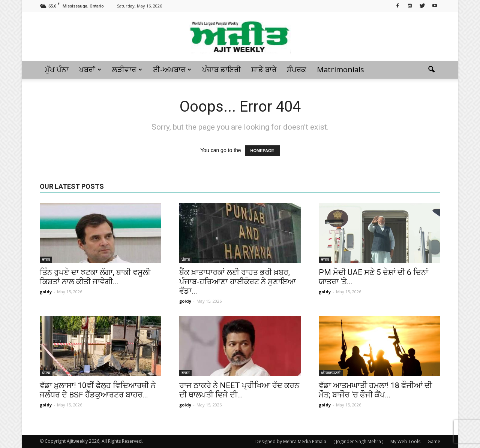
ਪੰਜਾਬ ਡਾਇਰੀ (221, 69)
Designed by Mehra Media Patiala (291, 441)
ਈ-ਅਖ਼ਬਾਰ (172, 69)
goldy (46, 292)
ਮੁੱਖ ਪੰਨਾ (57, 69)
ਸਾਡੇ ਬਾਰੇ (264, 69)
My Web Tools (405, 441)
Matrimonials (340, 69)
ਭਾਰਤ (46, 260)
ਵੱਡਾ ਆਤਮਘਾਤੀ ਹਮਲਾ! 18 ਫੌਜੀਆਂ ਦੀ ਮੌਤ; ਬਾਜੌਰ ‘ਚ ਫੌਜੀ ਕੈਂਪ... (375, 390)
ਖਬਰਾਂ (90, 69)
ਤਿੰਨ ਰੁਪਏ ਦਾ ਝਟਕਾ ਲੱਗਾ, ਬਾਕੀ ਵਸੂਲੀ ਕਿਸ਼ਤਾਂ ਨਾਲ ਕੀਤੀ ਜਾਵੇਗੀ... (95, 277)
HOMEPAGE (262, 151)
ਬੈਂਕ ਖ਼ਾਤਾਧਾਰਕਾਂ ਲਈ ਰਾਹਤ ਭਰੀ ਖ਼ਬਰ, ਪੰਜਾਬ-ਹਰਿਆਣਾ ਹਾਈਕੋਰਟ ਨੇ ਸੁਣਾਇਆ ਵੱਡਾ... (238, 282)
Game (434, 441)
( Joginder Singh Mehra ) (358, 441)
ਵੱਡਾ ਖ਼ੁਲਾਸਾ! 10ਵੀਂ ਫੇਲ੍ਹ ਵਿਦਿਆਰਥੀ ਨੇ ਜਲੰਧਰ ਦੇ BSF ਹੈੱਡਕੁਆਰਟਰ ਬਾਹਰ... (98, 390)
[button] (431, 70)
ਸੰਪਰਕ (297, 69)
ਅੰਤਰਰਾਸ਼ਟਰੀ (331, 373)
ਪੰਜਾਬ (186, 260)
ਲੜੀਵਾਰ (127, 69)
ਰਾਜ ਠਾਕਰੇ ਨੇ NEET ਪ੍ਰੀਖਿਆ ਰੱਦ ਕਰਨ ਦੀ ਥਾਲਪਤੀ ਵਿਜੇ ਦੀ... (239, 390)
